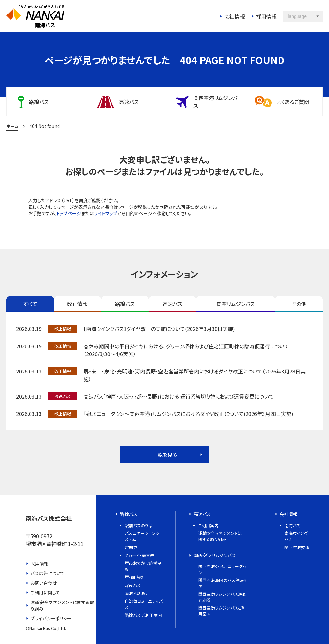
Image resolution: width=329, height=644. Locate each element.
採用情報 (266, 16)
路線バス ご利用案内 (143, 615)
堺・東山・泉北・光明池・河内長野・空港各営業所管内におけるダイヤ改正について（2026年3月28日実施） (195, 375)
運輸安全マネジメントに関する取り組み (62, 605)
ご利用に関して (45, 593)
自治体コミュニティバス (144, 604)
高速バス (172, 304)
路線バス (125, 304)
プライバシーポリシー (51, 618)
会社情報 (235, 16)
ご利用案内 (208, 525)
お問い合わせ (44, 583)
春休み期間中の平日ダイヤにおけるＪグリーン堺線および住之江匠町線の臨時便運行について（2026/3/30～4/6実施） (186, 350)
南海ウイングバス (296, 536)
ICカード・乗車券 (139, 555)
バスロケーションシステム (142, 536)
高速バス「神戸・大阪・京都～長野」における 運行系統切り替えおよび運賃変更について (179, 396)
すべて (30, 304)
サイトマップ (106, 213)
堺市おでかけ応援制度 (143, 566)
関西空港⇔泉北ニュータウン (222, 569)
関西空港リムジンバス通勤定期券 (222, 597)
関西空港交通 (297, 547)
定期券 (131, 547)
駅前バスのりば (139, 525)
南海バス (292, 525)
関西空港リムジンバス (215, 555)
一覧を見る (165, 455)
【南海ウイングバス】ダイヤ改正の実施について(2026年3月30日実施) (159, 329)
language (297, 16)
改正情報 (77, 304)
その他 (299, 304)
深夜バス (133, 585)
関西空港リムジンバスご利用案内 (222, 611)
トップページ (69, 213)
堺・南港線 (134, 577)
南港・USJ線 (136, 593)
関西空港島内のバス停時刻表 (223, 583)
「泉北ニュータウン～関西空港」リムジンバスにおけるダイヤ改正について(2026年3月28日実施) (188, 414)
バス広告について (48, 573)
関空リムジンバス (236, 304)
